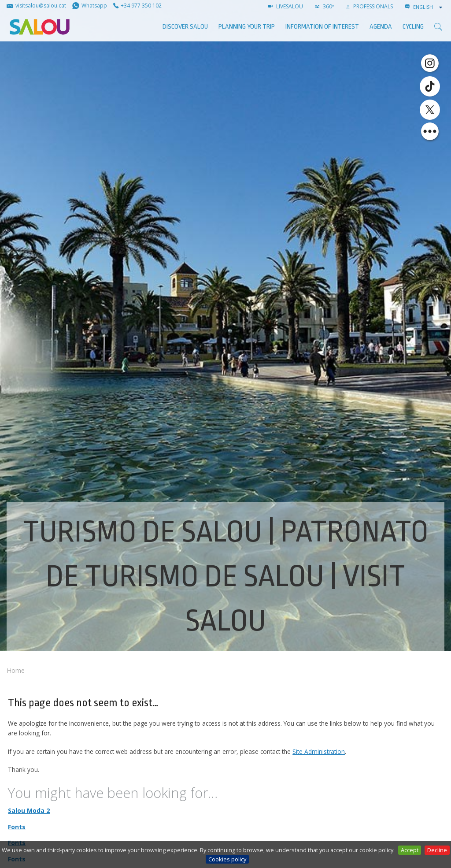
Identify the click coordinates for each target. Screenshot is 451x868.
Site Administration (319, 751)
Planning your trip (247, 27)
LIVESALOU (286, 6)
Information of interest (322, 27)
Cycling (413, 27)
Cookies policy (227, 859)
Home (16, 670)
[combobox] (429, 7)
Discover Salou (185, 27)
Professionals (370, 6)
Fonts (17, 827)
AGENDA (381, 27)
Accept (410, 850)
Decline (437, 850)
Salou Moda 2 (29, 811)
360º (325, 6)
